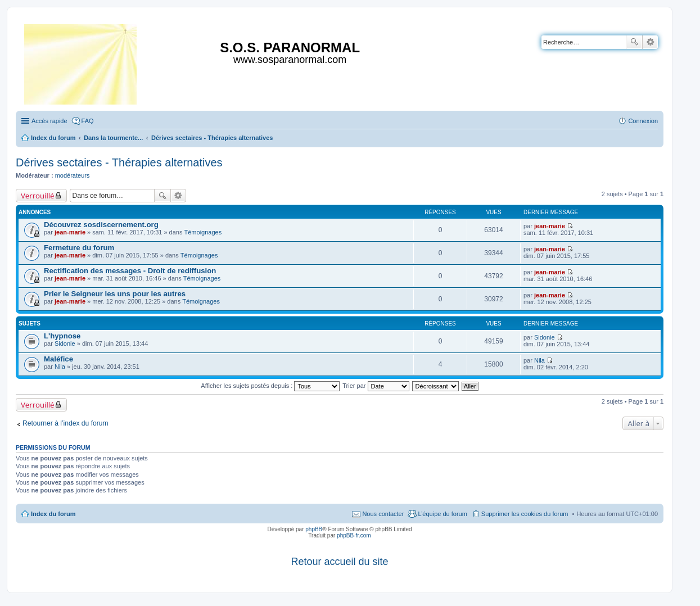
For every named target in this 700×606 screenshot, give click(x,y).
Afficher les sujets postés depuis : (270, 386)
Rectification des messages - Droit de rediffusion (130, 271)
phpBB (314, 529)
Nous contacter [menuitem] (383, 514)
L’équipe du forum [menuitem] (442, 514)
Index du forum (53, 514)
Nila (60, 367)
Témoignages (203, 232)
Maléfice (58, 359)
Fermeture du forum (79, 248)
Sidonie (65, 343)
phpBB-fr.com (354, 535)
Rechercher (634, 42)
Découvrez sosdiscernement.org (101, 225)
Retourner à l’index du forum (66, 423)
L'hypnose (62, 336)
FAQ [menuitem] (88, 121)
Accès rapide (49, 121)
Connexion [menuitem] (643, 121)
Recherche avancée (650, 42)
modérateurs (73, 175)
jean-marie (70, 232)
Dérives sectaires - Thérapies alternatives (119, 162)
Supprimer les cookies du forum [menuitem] (525, 514)
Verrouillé (37, 196)
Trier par (376, 386)
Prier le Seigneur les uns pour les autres (115, 294)
